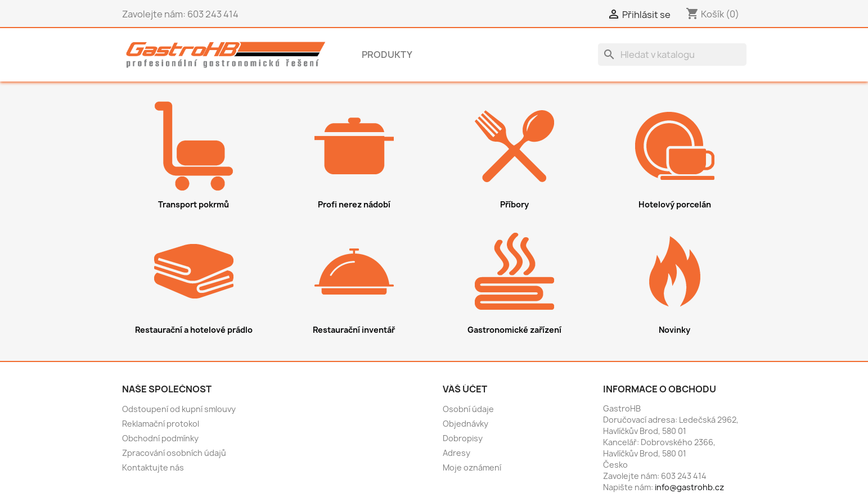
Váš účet (465, 389)
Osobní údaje (468, 409)
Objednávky (466, 424)
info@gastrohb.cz (689, 487)
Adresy (457, 453)
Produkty (387, 55)
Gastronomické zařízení (514, 330)
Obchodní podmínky (160, 438)
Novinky (674, 330)
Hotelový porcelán (675, 204)
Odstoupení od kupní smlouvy (179, 409)
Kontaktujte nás (153, 467)
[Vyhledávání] (672, 55)
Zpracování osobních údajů (174, 453)
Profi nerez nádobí (354, 204)
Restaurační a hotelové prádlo (194, 330)
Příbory (514, 204)
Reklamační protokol (161, 424)
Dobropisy (463, 438)
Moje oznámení (472, 467)
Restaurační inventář (354, 330)
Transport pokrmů (194, 204)
